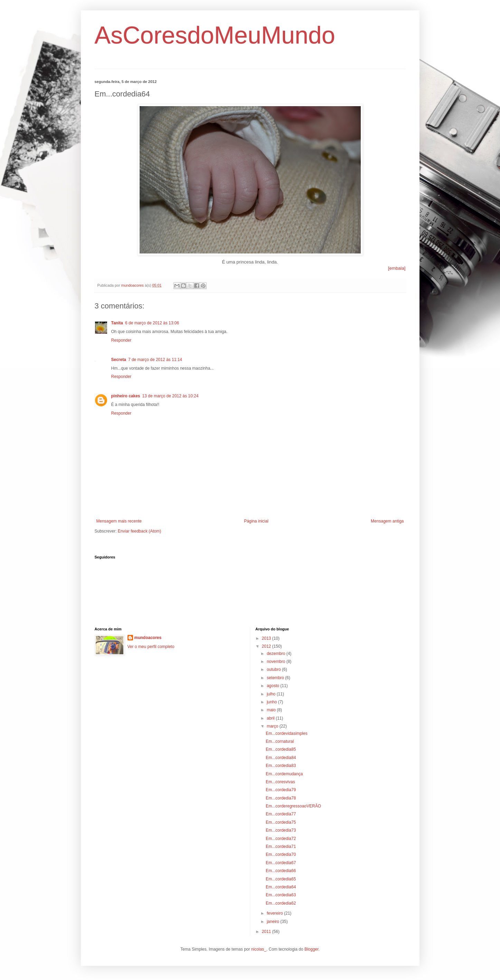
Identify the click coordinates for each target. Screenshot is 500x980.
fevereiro (275, 913)
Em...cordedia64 (281, 887)
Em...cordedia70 (281, 854)
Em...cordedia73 (281, 830)
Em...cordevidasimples (287, 733)
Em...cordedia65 (281, 879)
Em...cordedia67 (281, 863)
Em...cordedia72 (281, 839)
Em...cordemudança (284, 774)
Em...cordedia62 (281, 903)
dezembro (277, 654)
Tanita (117, 323)
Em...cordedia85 (281, 749)
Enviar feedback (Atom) (139, 531)
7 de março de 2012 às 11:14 (155, 360)
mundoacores (148, 638)
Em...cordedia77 (281, 814)
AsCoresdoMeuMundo (215, 35)
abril (271, 718)
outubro (274, 669)
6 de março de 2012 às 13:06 (152, 323)
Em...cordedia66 (281, 871)
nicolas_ (259, 949)
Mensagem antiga (387, 521)
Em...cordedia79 (281, 790)
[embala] (397, 268)
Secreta (119, 360)
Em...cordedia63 (281, 895)
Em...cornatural (280, 741)
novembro (277, 662)
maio (272, 710)
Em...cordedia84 (281, 758)
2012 (267, 646)
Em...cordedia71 (281, 847)
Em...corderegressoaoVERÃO (293, 806)
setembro (276, 678)
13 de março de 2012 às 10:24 (171, 396)
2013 (267, 638)
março (273, 726)
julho (272, 694)
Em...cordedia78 (281, 798)
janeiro (273, 922)
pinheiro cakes (126, 396)
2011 (267, 932)
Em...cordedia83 (281, 766)
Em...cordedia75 (281, 822)
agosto (273, 686)
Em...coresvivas (280, 782)
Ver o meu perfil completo (151, 647)
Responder (121, 340)
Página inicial (256, 521)
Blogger (312, 949)
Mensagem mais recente (119, 521)
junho (272, 702)
